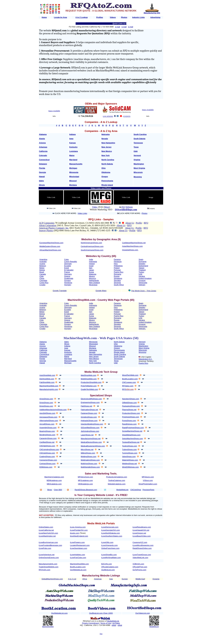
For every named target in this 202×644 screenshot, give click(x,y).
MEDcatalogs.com (54, 484)
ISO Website (127, 207)
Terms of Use (106, 623)
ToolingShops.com (129, 446)
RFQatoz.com (128, 386)
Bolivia (42, 270)
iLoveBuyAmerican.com (48, 542)
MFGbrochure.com (85, 477)
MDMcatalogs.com (54, 480)
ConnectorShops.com (48, 460)
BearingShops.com (47, 431)
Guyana (67, 280)
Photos (144, 213)
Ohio (104, 168)
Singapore (118, 278)
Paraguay (118, 262)
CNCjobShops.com (47, 453)
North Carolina (108, 160)
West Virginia (139, 168)
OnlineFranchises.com (110, 548)
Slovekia (117, 324)
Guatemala (69, 278)
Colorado (43, 155)
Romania (117, 274)
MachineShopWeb (48, 627)
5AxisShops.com (46, 403)
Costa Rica (44, 283)
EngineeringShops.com (90, 402)
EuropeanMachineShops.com (51, 243)
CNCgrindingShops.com (49, 449)
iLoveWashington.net (47, 536)
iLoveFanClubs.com (78, 558)
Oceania (156, 579)
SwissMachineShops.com (132, 439)
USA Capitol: (146, 357)
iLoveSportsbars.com (79, 548)
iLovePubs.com (45, 548)
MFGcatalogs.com (85, 480)
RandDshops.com (129, 424)
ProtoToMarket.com (89, 386)
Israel (91, 266)
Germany (68, 274)
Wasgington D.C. (145, 359)
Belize (42, 268)
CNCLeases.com (129, 382)
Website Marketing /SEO (101, 210)
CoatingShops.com (47, 457)
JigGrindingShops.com (90, 431)
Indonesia (93, 262)
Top (101, 634)
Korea (92, 272)
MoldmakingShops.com (90, 460)
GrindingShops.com (89, 417)
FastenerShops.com (89, 413)
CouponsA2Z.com (140, 542)
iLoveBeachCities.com (142, 536)
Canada (43, 274)
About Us (130, 223)
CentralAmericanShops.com (92, 246)
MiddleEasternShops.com (50, 246)
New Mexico (107, 151)
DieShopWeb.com (47, 379)
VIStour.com (148, 480)
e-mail (117, 27)
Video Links (82, 213)
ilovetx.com (75, 533)
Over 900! (58, 490)
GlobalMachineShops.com (52, 579)
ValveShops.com (129, 457)
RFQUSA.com (44, 570)
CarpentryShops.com (48, 438)
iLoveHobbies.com (78, 555)
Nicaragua (93, 285)
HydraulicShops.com (89, 421)
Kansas (73, 143)
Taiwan (141, 268)
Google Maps (101, 291)
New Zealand (94, 283)
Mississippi (74, 177)
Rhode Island (107, 185)
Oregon (105, 177)
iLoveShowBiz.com (109, 555)
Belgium (43, 266)
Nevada (105, 139)
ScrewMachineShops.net (132, 431)
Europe (125, 579)
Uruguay (142, 280)
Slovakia (117, 280)
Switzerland (143, 266)
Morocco (93, 278)
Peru (116, 264)
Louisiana (74, 151)
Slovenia (117, 283)
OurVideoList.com (143, 613)
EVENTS (127, 116)
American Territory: (146, 361)
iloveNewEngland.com (79, 536)
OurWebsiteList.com (78, 570)
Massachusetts (76, 164)
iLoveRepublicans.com (142, 527)
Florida (42, 168)
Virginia (137, 160)
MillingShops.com (88, 453)
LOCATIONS (108, 116)
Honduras (68, 283)
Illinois (42, 185)
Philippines (118, 266)
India (91, 259)
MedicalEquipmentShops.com (93, 446)
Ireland (92, 264)
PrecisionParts (148, 490)
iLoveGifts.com (107, 542)
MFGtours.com (148, 477)
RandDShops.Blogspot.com (86, 490)
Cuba (66, 259)
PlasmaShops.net (129, 410)
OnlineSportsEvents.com (49, 558)
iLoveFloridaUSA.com (79, 530)
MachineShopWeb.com (49, 386)
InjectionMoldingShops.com (92, 424)
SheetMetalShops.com (131, 435)
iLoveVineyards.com (109, 545)
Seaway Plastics (46, 230)
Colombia (43, 280)
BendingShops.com (47, 435)
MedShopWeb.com (89, 375)
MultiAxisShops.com (89, 464)
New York (105, 155)
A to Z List (72, 579)
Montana (73, 185)
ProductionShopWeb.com (91, 382)
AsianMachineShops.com (132, 246)
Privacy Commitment (90, 623)
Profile (139, 223)
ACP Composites (47, 223)
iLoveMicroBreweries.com (143, 545)
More (107, 207)
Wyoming (138, 177)
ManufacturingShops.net (91, 439)
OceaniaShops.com (130, 250)
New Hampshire (108, 143)
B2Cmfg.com (107, 564)
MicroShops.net (87, 449)
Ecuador (68, 266)
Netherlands (94, 280)
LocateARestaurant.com (80, 545)
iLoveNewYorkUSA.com (48, 533)
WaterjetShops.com (130, 460)
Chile (42, 276)
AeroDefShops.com (47, 413)
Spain (141, 259)
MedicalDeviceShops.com (91, 442)
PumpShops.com (129, 421)
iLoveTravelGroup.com (142, 555)
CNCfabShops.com (47, 446)
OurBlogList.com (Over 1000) (101, 613)
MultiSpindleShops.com (90, 467)
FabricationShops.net (89, 410)
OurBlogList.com (108, 570)
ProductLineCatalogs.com (117, 477)
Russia (117, 276)
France (67, 272)
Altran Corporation (48, 225)
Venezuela (143, 283)
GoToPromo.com (139, 570)
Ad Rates (116, 623)
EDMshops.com (46, 467)
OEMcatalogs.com (85, 484)
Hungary (68, 285)
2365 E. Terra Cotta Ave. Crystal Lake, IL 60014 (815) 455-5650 (86, 225)
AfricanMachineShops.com (50, 250)
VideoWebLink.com (140, 558)
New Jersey (106, 147)
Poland (117, 268)
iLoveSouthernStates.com (112, 536)
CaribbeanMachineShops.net (134, 243)
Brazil (42, 272)
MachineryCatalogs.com (54, 477)
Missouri (73, 181)
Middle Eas (140, 579)
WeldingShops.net (129, 464)
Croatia (42, 285)
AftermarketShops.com (49, 421)
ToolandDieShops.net (131, 442)
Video (95, 207)
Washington (139, 164)
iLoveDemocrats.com (110, 527)
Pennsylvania (107, 181)
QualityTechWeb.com (89, 389)
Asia (111, 579)
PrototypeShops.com (131, 417)
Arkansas (43, 147)
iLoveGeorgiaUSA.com (111, 530)
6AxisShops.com (46, 406)
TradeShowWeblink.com (49, 567)
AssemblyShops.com (48, 428)
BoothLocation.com (130, 379)
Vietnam (142, 285)
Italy (91, 268)
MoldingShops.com (89, 457)
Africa (85, 579)
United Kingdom (145, 278)
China (42, 278)
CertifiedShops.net (47, 442)
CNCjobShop (136, 490)
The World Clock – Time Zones (144, 291)
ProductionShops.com (131, 413)
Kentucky (73, 147)
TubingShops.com (129, 449)
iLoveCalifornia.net (46, 530)
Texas (136, 147)
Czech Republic (71, 262)
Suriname (143, 262)
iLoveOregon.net (139, 533)
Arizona (42, 143)
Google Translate (60, 291)
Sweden (142, 264)
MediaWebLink (113, 621)
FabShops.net (86, 406)
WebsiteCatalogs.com (117, 484)
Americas (98, 579)
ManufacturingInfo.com (49, 389)
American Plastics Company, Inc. (54, 228)
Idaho (41, 181)
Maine (72, 155)
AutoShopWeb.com (47, 375)
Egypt (67, 268)
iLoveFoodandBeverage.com (50, 545)
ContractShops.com (47, 464)
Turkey (141, 272)
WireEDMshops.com (130, 467)
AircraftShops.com (47, 424)
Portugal (117, 270)
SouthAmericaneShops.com (92, 250)
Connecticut (44, 160)
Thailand (142, 270)
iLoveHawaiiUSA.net (141, 530)
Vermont (137, 155)
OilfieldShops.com (129, 403)
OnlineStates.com (46, 527)
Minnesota (74, 172)
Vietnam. (142, 329)
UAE (140, 274)
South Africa (119, 285)
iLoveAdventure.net (47, 555)
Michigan (73, 168)
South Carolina (120, 354)
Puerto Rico (119, 272)
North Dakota (107, 164)
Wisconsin (138, 172)
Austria (42, 264)
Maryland (73, 160)
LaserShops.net (87, 435)
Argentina (43, 259)
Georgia (42, 172)
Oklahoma (106, 172)
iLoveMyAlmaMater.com (111, 558)
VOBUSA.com (138, 564)
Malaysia (93, 274)
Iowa (71, 139)
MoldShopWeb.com (89, 379)
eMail (114, 625)
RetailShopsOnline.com (142, 548)
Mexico (92, 276)
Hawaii (42, 177)
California (43, 151)
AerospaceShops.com (48, 417)
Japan (92, 270)
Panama (117, 259)
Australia (43, 262)
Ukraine (142, 276)
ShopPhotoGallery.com (148, 484)
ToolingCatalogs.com (117, 480)
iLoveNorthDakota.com (111, 533)
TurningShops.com (130, 453)
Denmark (68, 264)
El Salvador (69, 270)
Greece (67, 276)
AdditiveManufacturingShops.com (53, 410)
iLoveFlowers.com (77, 542)
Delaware (43, 164)
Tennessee (138, 143)
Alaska (42, 139)
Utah (136, 151)
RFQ (146, 223)
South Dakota (139, 139)
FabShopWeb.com (47, 382)
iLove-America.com (78, 527)
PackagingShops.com (131, 406)
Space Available (54, 111)
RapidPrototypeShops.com (133, 428)
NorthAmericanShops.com (91, 243)
